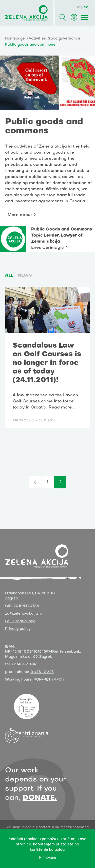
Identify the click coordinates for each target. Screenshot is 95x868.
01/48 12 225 (42, 672)
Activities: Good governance (54, 39)
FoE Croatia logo (20, 621)
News (25, 276)
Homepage (15, 39)
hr (78, 7)
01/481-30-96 (25, 665)
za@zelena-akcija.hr (24, 614)
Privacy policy (18, 629)
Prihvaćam (47, 857)
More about (20, 215)
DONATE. (40, 798)
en (86, 7)
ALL (9, 276)
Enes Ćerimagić (48, 248)
